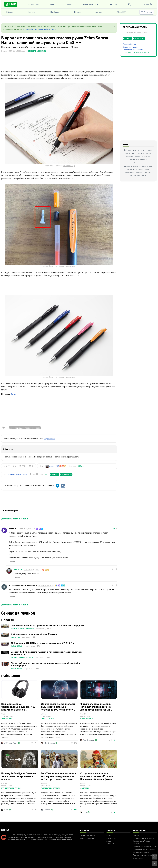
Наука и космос (47, 719)
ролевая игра (147, 166)
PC (125, 150)
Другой (148, 153)
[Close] (114, 26)
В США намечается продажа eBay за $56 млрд (34, 634)
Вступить (54, 475)
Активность (111, 844)
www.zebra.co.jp (69, 166)
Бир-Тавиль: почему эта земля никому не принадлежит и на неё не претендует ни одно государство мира (58, 778)
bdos (85, 812)
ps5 (129, 150)
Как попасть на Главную (133, 50)
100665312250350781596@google (23, 585)
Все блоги (146, 12)
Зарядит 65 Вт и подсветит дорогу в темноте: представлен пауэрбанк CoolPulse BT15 (47, 653)
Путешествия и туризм (11, 788)
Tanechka (47, 810)
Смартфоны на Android (135, 169)
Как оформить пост (131, 47)
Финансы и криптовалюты (23, 629)
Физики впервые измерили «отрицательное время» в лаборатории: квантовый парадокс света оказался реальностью (96, 710)
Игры (69, 4)
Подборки (55, 12)
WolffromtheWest (11, 743)
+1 (114, 529)
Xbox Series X (137, 150)
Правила (136, 835)
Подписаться (66, 475)
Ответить (12, 562)
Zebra (14, 394)
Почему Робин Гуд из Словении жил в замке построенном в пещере (19, 776)
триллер (148, 172)
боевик (128, 153)
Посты (109, 835)
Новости (32, 12)
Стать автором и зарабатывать (136, 52)
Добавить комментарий (15, 519)
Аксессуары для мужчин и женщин (25, 428)
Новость (139, 156)
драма (134, 153)
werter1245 (54, 466)
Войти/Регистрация (87, 838)
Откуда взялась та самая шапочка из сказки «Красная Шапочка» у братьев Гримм (97, 776)
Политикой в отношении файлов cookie (39, 29)
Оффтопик (16, 637)
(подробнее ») (50, 438)
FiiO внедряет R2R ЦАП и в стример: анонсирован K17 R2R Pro (42, 643)
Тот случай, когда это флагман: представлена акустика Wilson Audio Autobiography (45, 664)
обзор (147, 156)
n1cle (6, 810)
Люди (109, 841)
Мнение (130, 156)
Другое (141, 153)
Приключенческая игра (132, 166)
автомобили (148, 150)
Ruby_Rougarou (49, 743)
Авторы (99, 12)
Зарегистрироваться (88, 835)
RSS (45, 474)
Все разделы (111, 838)
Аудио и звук (16, 646)
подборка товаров (138, 163)
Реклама (136, 844)
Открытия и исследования (138, 160)
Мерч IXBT (122, 12)
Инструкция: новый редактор (143, 838)
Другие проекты (90, 4)
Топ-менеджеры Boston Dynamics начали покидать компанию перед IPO (47, 625)
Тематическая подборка (134, 172)
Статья (147, 169)
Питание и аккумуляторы (22, 657)
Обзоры (10, 12)
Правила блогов (129, 44)
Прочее (77, 12)
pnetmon (13, 529)
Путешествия (34, 4)
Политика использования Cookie (145, 847)
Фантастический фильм (138, 176)
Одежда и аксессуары (37, 51)
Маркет (53, 4)
